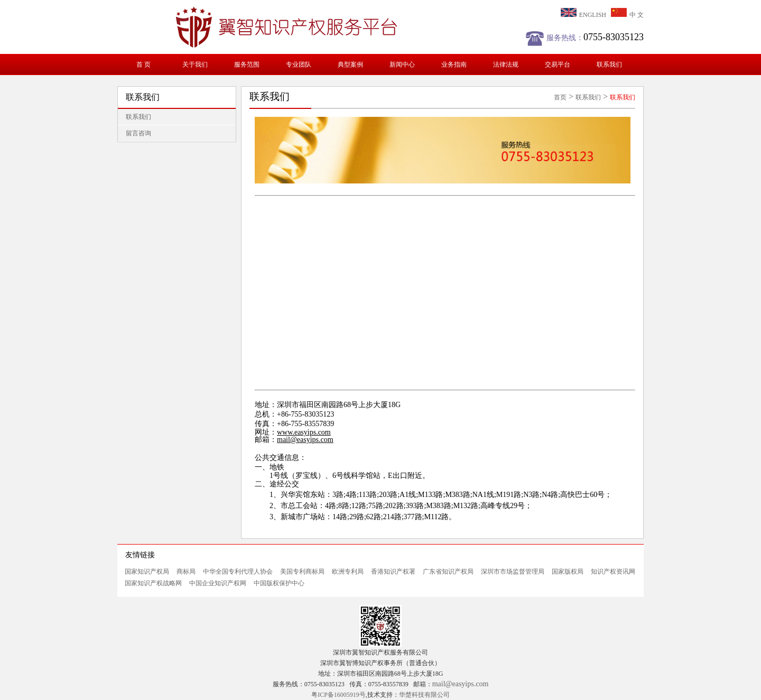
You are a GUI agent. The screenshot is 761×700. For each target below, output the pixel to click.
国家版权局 (568, 572)
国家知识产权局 (147, 572)
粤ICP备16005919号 (338, 695)
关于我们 (195, 65)
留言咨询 (138, 133)
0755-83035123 (614, 37)
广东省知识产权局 (448, 572)
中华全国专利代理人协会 (238, 572)
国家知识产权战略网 (153, 583)
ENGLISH (583, 15)
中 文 (627, 15)
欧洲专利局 (348, 572)
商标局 (186, 572)
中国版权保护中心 (279, 583)
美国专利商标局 (302, 572)
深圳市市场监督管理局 (513, 572)
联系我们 (609, 65)
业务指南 (454, 65)
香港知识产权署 (393, 572)
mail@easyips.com (305, 440)
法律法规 (506, 65)
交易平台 (558, 65)
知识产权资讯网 (613, 572)
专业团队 (299, 65)
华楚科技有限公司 (424, 695)
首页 (560, 97)
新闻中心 (402, 65)
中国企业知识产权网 (218, 583)
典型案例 (350, 65)
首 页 (143, 65)
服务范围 (247, 65)
